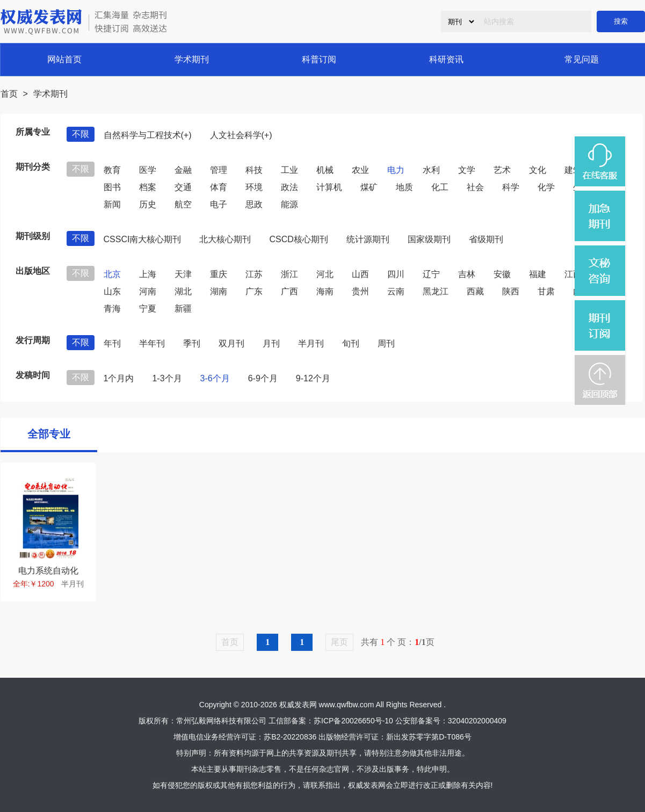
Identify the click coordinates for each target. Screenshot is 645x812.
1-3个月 (167, 378)
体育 (219, 187)
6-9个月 (263, 378)
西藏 (475, 291)
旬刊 (351, 343)
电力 (396, 170)
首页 (9, 94)
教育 (112, 170)
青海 (112, 309)
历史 (148, 204)
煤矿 (369, 187)
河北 (325, 274)
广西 (289, 291)
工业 (289, 170)
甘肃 (546, 291)
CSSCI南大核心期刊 (143, 239)
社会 (475, 187)
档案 (148, 187)
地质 (404, 187)
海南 (325, 291)
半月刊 (311, 343)
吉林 (467, 274)
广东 (254, 291)
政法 (289, 187)
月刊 (271, 343)
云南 (396, 291)
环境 (254, 187)
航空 (183, 204)
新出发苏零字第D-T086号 (429, 737)
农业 (360, 170)
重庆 (219, 274)
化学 (546, 187)
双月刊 (231, 343)
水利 (431, 170)
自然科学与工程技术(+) (148, 135)
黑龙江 (436, 291)
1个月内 (119, 378)
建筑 (573, 170)
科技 (254, 170)
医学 (148, 170)
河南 (148, 291)
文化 (538, 170)
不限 (81, 134)
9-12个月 (313, 378)
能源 (289, 204)
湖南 (219, 291)
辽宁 (431, 274)
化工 (440, 187)
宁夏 (148, 309)
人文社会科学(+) (241, 135)
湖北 (183, 291)
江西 (573, 274)
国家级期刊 (429, 239)
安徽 (502, 274)
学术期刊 (192, 59)
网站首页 (64, 59)
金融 (183, 170)
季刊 (192, 343)
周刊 (386, 343)
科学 (511, 187)
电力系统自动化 (48, 571)
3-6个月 (215, 378)
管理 (219, 170)
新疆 (183, 309)
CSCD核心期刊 (298, 239)
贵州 (360, 291)
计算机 (329, 187)
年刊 (112, 343)
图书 (112, 187)
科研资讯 (446, 59)
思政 (254, 204)
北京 (112, 274)
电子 (219, 204)
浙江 (289, 274)
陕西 (511, 291)
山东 (112, 291)
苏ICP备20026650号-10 (353, 721)
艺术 (502, 170)
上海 (148, 274)
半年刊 (152, 343)
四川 (396, 274)
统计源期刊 (368, 239)
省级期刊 (486, 239)
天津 (183, 274)
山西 (360, 274)
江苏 (254, 274)
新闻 (112, 204)
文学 (467, 170)
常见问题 (582, 59)
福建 (538, 274)
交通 (183, 187)
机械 (325, 170)
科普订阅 (319, 59)
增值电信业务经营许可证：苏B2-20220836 (245, 737)
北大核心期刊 (225, 239)
